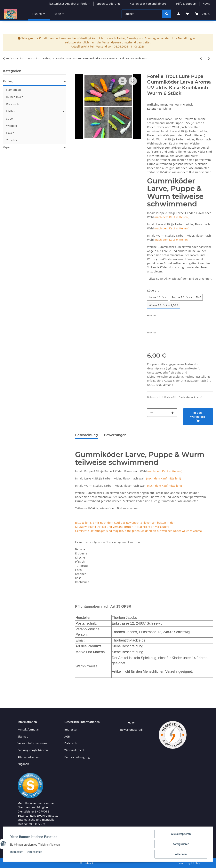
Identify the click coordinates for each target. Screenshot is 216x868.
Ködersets (13, 104)
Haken (10, 133)
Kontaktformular (28, 729)
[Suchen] (142, 14)
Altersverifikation (29, 757)
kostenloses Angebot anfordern (70, 4)
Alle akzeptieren (181, 834)
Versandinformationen (32, 743)
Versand (168, 385)
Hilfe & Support (186, 4)
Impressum (16, 852)
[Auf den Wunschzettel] (133, 81)
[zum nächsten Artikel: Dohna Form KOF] (209, 59)
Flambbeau (14, 90)
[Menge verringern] (152, 413)
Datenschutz (35, 852)
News (206, 4)
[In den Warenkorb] (78, 71)
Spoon (10, 119)
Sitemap (23, 736)
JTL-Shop (196, 863)
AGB (67, 736)
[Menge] (162, 413)
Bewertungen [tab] (115, 435)
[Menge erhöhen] (172, 413)
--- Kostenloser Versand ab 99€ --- (148, 4)
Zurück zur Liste (15, 58)
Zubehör (12, 140)
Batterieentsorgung (77, 757)
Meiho (10, 111)
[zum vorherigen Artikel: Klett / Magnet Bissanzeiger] (201, 59)
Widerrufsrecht (74, 750)
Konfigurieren (181, 844)
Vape (6, 147)
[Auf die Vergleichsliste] (123, 81)
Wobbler (12, 126)
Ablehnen (181, 854)
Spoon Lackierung (108, 4)
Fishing (166, 109)
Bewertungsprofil (131, 730)
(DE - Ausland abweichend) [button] (188, 397)
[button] (179, 14)
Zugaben (23, 764)
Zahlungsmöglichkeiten (33, 750)
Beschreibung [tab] (86, 435)
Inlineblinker (15, 97)
